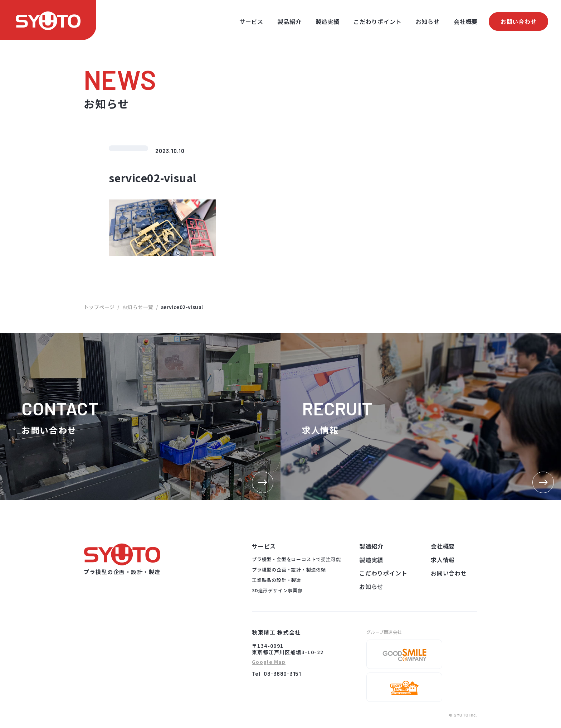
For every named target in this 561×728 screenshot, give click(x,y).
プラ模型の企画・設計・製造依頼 (289, 570)
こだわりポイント (377, 21)
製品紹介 (289, 21)
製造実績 (328, 21)
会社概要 (466, 21)
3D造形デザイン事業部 (277, 590)
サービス (251, 21)
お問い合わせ (519, 21)
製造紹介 (371, 546)
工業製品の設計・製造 (277, 580)
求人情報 (443, 560)
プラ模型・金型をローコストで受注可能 (296, 559)
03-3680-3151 (282, 673)
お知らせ (428, 21)
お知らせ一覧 (138, 307)
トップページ (99, 307)
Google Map (269, 662)
